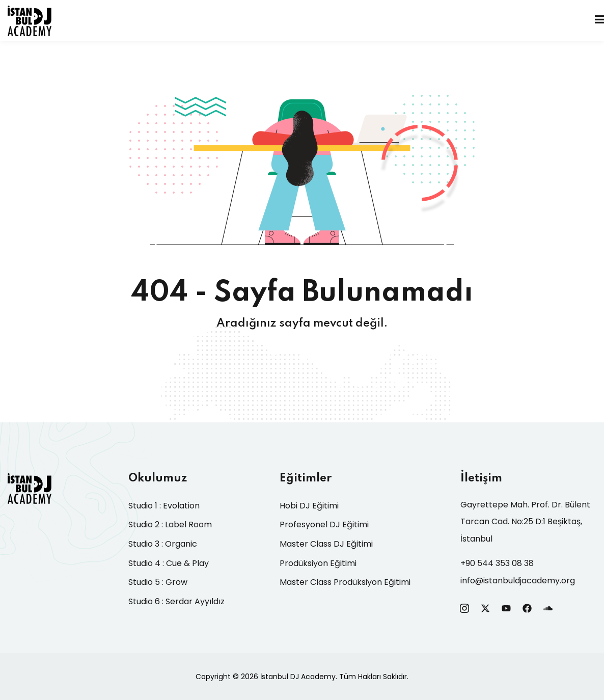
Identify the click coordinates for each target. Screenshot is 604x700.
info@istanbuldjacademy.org (518, 581)
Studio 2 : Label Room (170, 524)
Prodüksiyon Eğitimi (318, 563)
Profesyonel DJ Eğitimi (324, 524)
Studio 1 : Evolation (164, 506)
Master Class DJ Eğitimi (326, 544)
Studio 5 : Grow (158, 582)
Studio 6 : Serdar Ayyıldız (176, 601)
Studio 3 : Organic (163, 544)
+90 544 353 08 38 (497, 563)
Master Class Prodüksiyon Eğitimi (345, 582)
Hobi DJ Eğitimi (309, 506)
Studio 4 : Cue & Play (169, 563)
